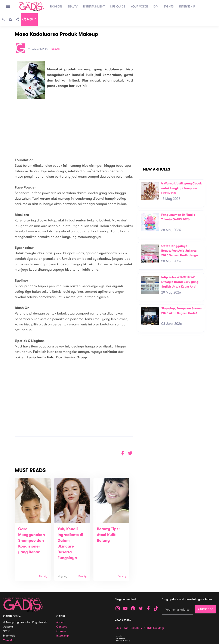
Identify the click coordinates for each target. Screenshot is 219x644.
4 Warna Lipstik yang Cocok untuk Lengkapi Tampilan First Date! (182, 188)
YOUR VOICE (139, 7)
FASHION (56, 7)
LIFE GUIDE (118, 7)
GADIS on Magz (154, 628)
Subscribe (206, 609)
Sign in (29, 20)
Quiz (119, 628)
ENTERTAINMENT (94, 7)
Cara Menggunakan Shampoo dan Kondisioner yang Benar (32, 541)
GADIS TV (136, 628)
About (60, 622)
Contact (62, 627)
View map (9, 640)
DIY (156, 7)
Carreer (61, 631)
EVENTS (169, 7)
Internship (63, 636)
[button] (130, 453)
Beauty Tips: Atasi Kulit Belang (108, 535)
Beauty (56, 49)
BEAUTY (73, 7)
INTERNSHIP (187, 7)
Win (126, 628)
